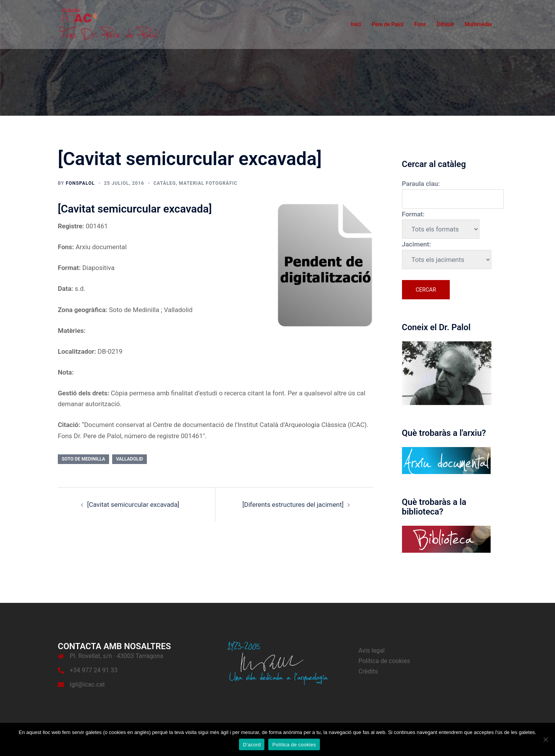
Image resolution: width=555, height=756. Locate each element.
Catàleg (165, 183)
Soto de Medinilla (83, 459)
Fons (420, 24)
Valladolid (129, 459)
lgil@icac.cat (87, 684)
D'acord (252, 745)
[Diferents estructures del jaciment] (293, 505)
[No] (545, 739)
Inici (356, 24)
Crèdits (368, 671)
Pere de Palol (388, 24)
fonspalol (80, 183)
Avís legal (372, 651)
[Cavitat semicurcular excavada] (133, 505)
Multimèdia (478, 24)
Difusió (445, 24)
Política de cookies (384, 661)
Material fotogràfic (208, 183)
